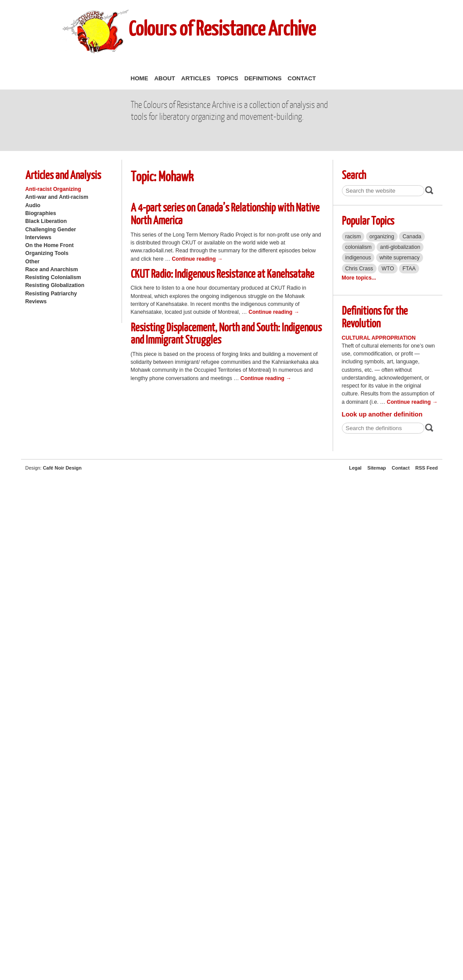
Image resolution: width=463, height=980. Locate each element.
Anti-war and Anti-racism (57, 197)
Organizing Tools (47, 253)
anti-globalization (400, 247)
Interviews (39, 237)
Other (32, 262)
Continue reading (197, 259)
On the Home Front (50, 245)
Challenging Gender (51, 230)
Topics (227, 78)
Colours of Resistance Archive (222, 28)
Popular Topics (368, 220)
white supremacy (400, 258)
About (165, 78)
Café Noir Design (62, 468)
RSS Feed (426, 468)
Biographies (41, 213)
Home (140, 78)
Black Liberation (46, 221)
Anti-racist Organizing (53, 189)
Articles (196, 78)
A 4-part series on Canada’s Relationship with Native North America (225, 213)
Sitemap (377, 468)
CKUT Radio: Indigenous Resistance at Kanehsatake (223, 273)
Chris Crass (359, 269)
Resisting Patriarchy (51, 294)
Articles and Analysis (63, 174)
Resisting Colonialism (53, 277)
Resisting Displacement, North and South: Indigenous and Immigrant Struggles (226, 333)
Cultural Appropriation (379, 338)
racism (353, 237)
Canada (412, 237)
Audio (33, 205)
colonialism (359, 247)
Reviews (36, 302)
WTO (388, 269)
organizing (382, 237)
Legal (355, 468)
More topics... (359, 278)
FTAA (409, 269)
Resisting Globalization (55, 285)
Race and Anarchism (52, 269)
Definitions (263, 78)
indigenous (358, 258)
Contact (301, 78)
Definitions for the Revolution (375, 316)
